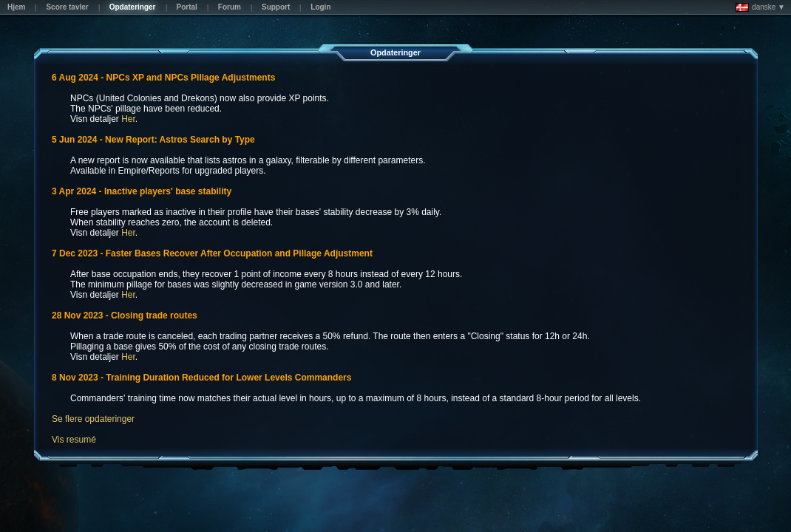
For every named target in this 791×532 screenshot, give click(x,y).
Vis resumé (74, 440)
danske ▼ (760, 7)
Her (128, 119)
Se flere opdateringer (93, 419)
